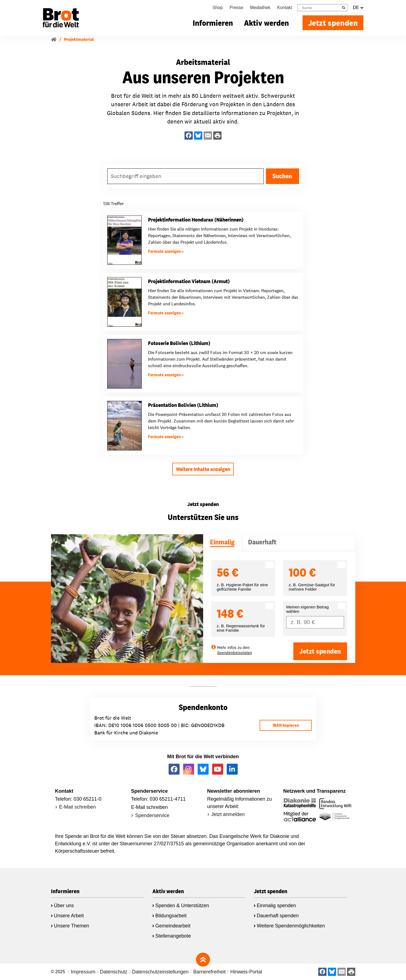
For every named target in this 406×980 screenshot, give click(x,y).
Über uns (64, 906)
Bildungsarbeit (171, 916)
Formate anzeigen (164, 251)
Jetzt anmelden (228, 814)
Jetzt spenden (333, 23)
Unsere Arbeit (69, 916)
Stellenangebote (173, 936)
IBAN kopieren (286, 725)
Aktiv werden (266, 23)
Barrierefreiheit (209, 972)
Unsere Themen (72, 926)
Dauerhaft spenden (278, 916)
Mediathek (260, 8)
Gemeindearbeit (173, 926)
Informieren (213, 23)
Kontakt (285, 8)
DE (358, 8)
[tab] (222, 543)
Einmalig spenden (276, 906)
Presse (236, 8)
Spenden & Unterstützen (182, 906)
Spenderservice (152, 815)
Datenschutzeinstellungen (160, 972)
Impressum (83, 972)
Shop (218, 8)
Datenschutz (114, 972)
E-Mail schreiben (78, 807)
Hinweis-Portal (246, 972)
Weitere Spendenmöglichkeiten (291, 926)
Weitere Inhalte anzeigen (203, 469)
